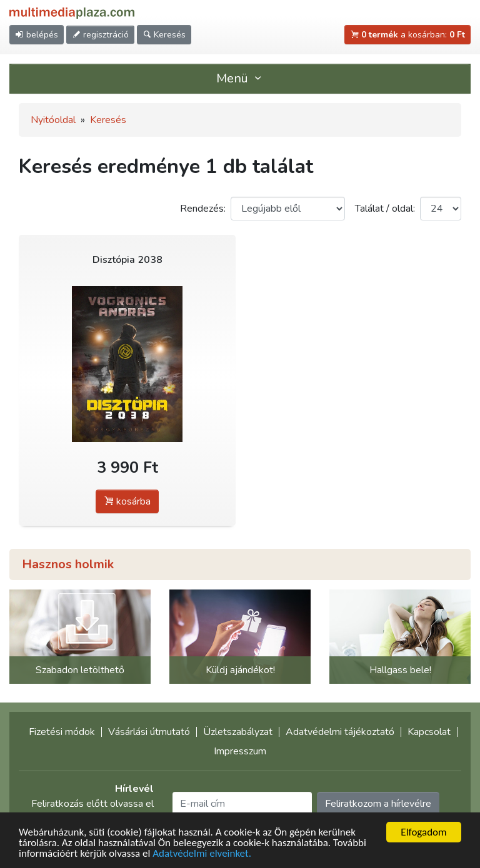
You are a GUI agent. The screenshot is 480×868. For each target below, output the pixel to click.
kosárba (127, 501)
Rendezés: (203, 209)
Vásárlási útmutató (149, 732)
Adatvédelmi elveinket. (202, 854)
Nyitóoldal (53, 120)
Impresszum (240, 751)
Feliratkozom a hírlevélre (378, 804)
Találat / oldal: (385, 209)
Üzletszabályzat (238, 732)
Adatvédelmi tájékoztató (340, 732)
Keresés (108, 120)
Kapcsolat (429, 732)
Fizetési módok (62, 732)
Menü (240, 78)
